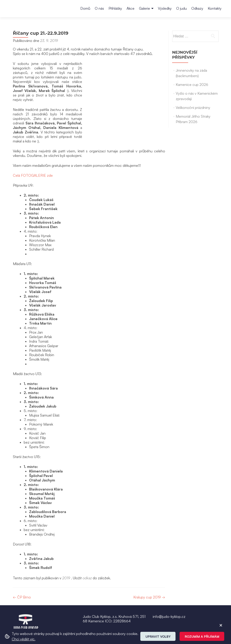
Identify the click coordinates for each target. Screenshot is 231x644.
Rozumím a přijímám (202, 636)
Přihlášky (115, 8)
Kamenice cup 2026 (192, 85)
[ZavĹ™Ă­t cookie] (221, 625)
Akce (131, 8)
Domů (85, 8)
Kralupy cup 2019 (149, 579)
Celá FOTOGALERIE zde (33, 157)
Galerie (144, 8)
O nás (99, 8)
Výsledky (165, 8)
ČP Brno (22, 579)
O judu (181, 8)
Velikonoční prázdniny (193, 108)
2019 (66, 560)
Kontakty (215, 8)
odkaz (87, 560)
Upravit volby (158, 636)
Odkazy (197, 8)
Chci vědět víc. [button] (24, 639)
